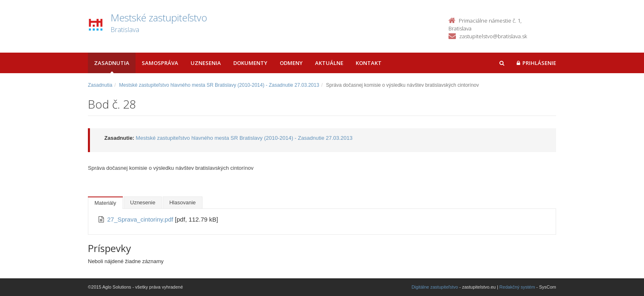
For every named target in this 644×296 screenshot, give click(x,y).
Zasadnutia (112, 63)
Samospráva (160, 63)
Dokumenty (250, 63)
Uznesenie (143, 202)
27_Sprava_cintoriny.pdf (141, 219)
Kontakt (369, 63)
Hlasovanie (182, 202)
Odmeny (291, 63)
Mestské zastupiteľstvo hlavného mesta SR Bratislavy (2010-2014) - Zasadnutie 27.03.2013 (219, 85)
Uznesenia (206, 63)
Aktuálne (329, 63)
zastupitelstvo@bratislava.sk (493, 36)
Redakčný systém (517, 287)
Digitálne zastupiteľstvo (435, 287)
